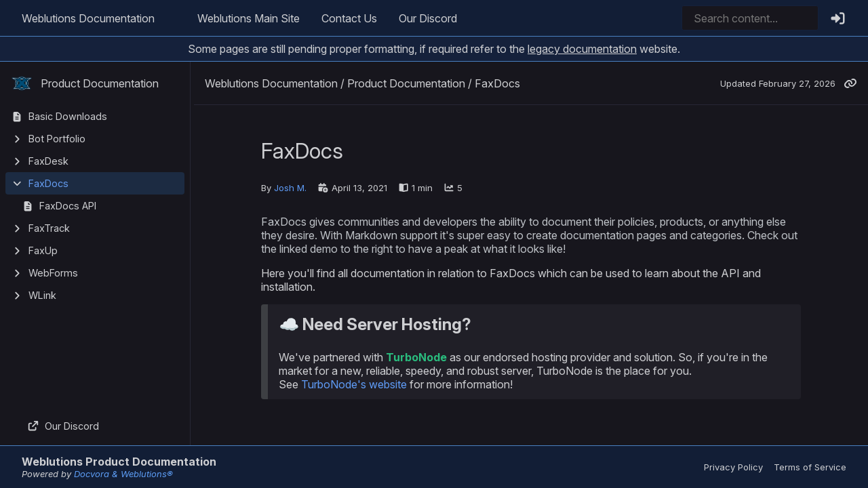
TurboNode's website (354, 384)
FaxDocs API (68, 206)
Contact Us (349, 18)
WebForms (53, 273)
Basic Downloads (68, 116)
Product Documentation (85, 83)
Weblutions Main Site (249, 18)
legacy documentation (582, 49)
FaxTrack (49, 228)
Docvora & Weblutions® (123, 474)
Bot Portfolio (57, 139)
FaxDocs (48, 183)
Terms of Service (810, 467)
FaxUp (43, 250)
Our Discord (428, 18)
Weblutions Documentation (88, 18)
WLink (42, 295)
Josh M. (290, 188)
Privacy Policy (733, 467)
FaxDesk (48, 161)
